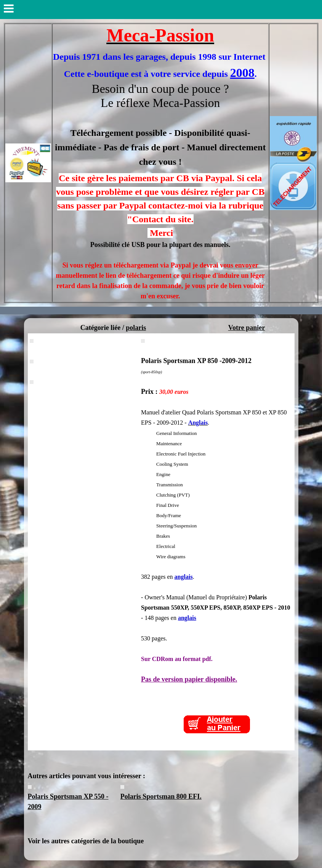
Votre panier (247, 328)
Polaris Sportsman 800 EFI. (161, 796)
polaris (136, 328)
